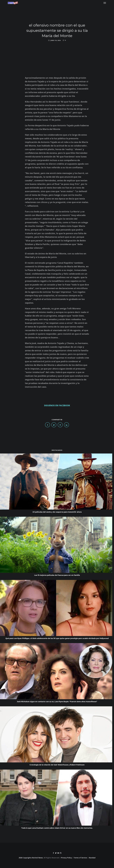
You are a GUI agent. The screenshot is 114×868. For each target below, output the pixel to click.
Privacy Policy (66, 858)
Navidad (92, 858)
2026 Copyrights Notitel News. (31, 858)
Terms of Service (80, 858)
